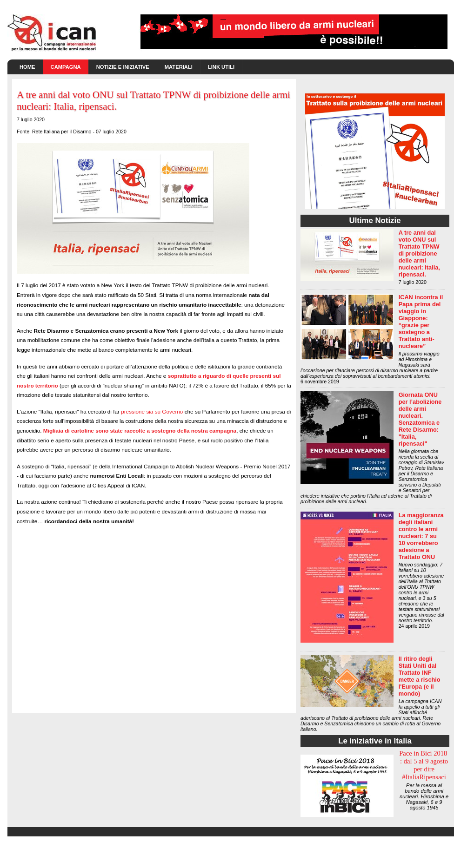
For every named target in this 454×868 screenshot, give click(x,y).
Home (27, 67)
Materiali (179, 67)
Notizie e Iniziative (123, 67)
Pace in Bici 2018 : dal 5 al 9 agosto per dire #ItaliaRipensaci (424, 765)
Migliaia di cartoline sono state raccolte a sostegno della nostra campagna (140, 431)
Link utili (221, 67)
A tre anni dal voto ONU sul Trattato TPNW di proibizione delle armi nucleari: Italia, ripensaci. (419, 253)
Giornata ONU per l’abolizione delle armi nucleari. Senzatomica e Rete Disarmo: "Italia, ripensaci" (420, 419)
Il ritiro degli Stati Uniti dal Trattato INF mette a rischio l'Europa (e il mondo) (420, 676)
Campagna (66, 67)
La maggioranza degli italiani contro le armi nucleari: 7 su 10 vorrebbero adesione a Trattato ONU (421, 536)
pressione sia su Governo (152, 411)
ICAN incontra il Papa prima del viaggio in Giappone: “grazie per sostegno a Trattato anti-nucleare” (421, 322)
